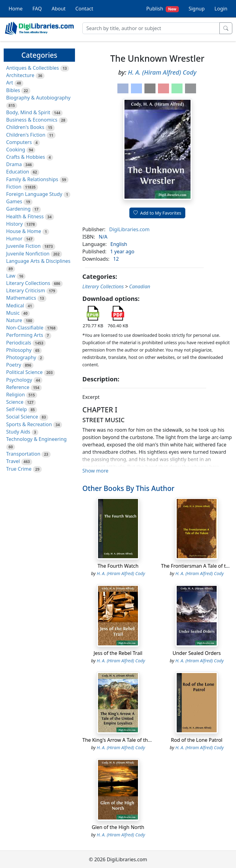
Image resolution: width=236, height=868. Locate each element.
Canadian (140, 286)
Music (13, 313)
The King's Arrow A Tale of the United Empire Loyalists (144, 740)
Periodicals (19, 343)
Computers (19, 142)
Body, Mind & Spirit (28, 112)
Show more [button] (95, 471)
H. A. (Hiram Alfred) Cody (162, 72)
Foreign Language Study (34, 194)
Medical (15, 306)
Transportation (23, 454)
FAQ (37, 9)
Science (15, 402)
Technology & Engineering (36, 439)
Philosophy (19, 350)
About (59, 9)
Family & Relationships (32, 179)
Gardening (18, 209)
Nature (14, 320)
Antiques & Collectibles (33, 68)
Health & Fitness (25, 216)
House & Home (24, 231)
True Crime (19, 469)
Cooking (16, 150)
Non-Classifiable (25, 328)
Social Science (22, 417)
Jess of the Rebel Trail (118, 653)
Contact (84, 9)
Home (16, 9)
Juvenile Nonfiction (28, 254)
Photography (21, 357)
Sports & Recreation (29, 424)
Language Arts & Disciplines (38, 261)
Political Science (24, 372)
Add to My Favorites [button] (157, 213)
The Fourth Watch (118, 566)
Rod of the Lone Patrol (197, 740)
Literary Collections (28, 283)
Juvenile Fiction (23, 246)
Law (11, 276)
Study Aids (18, 432)
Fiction (14, 187)
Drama (14, 164)
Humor (14, 239)
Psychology (19, 380)
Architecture (20, 75)
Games (14, 201)
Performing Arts (25, 335)
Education (18, 172)
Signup (197, 9)
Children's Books (25, 127)
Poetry (14, 365)
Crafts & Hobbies (26, 157)
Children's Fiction (26, 135)
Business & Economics (32, 120)
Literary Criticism (26, 290)
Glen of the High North (118, 827)
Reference (18, 387)
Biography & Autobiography (38, 98)
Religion (16, 395)
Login (221, 9)
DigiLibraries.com (129, 229)
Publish (163, 9)
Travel (13, 461)
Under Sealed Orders (197, 653)
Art (10, 83)
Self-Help (16, 409)
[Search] (151, 28)
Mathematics (21, 298)
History (14, 224)
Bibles (13, 90)
